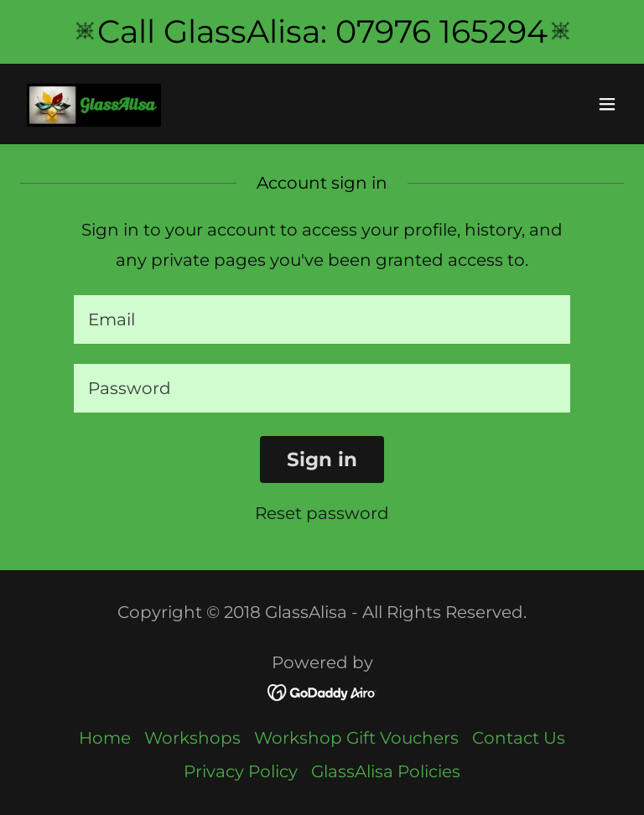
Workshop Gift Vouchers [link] (356, 738)
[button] (607, 104)
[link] (94, 104)
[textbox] (322, 319)
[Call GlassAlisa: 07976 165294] (322, 32)
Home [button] (105, 738)
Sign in (322, 459)
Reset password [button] (322, 513)
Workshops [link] (192, 738)
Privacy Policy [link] (241, 771)
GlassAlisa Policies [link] (386, 771)
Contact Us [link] (519, 738)
